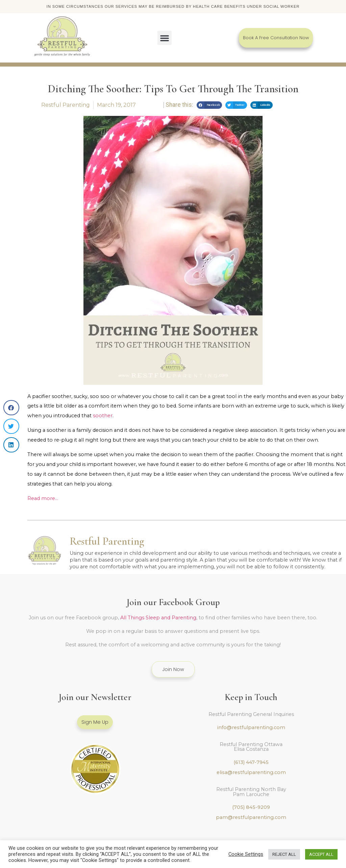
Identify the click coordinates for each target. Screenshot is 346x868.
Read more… (43, 499)
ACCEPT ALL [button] (321, 854)
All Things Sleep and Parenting (158, 618)
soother (103, 416)
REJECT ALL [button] (284, 854)
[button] (165, 38)
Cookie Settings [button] (246, 854)
